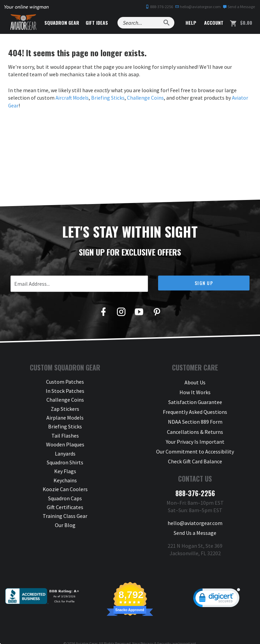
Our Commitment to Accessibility (195, 444)
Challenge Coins (147, 98)
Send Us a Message (195, 522)
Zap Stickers (65, 408)
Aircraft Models (73, 98)
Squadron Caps (65, 498)
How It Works (195, 390)
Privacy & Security (156, 632)
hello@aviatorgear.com (198, 7)
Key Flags (65, 471)
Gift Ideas (103, 23)
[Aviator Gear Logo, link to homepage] (25, 23)
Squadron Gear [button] (68, 23)
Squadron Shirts (65, 462)
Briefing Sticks (109, 98)
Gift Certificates (65, 507)
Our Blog (65, 525)
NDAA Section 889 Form (195, 417)
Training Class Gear (65, 516)
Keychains (65, 480)
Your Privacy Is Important (195, 435)
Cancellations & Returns (195, 426)
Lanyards (65, 453)
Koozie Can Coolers (65, 489)
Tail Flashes (65, 435)
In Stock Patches (65, 390)
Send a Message (239, 7)
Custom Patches (65, 382)
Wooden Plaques (65, 444)
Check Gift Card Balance (195, 453)
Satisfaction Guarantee (195, 400)
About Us (195, 382)
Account (213, 23)
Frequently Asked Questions (195, 408)
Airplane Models (65, 417)
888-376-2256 (159, 7)
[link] (217, 588)
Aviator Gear (86, 632)
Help (190, 23)
